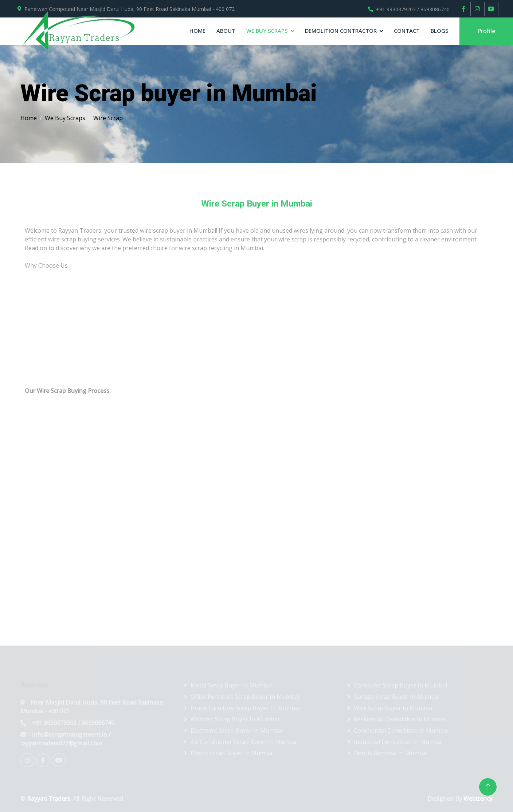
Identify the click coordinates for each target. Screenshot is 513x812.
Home (197, 31)
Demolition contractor (341, 31)
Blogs (440, 31)
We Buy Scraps (267, 31)
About (226, 31)
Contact (407, 31)
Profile (486, 31)
